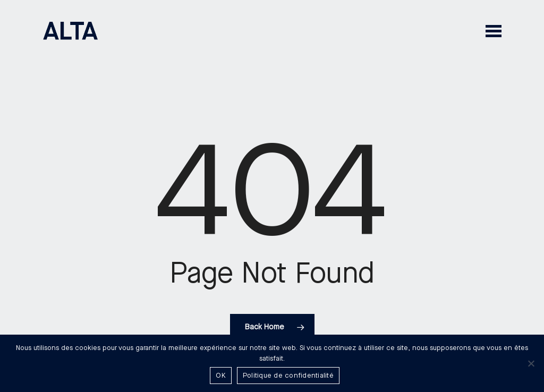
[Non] (531, 363)
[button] (494, 31)
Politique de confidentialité (288, 376)
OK (221, 376)
